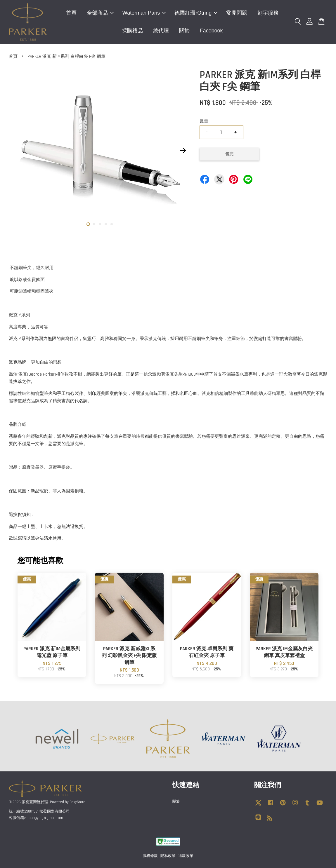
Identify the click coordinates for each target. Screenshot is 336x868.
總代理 (161, 31)
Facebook (211, 31)
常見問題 (237, 13)
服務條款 (150, 856)
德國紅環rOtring (196, 13)
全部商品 (100, 13)
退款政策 (186, 856)
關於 (184, 31)
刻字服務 (268, 13)
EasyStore (77, 802)
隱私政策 (168, 856)
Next (183, 151)
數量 (204, 121)
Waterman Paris (144, 13)
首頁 (71, 13)
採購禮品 (132, 31)
